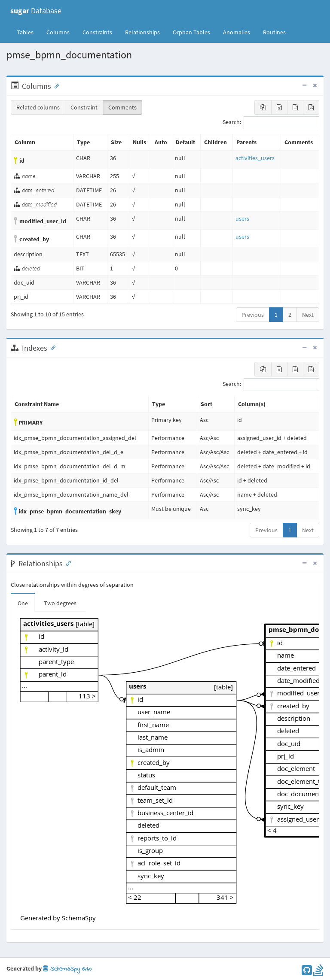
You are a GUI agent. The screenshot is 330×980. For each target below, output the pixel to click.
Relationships (142, 32)
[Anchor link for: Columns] (55, 85)
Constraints (97, 32)
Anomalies (237, 32)
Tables (28, 32)
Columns (58, 32)
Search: (271, 123)
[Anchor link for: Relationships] (67, 563)
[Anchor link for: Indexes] (51, 347)
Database (36, 11)
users (242, 218)
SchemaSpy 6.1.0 (67, 969)
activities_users (255, 158)
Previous (253, 315)
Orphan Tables (191, 32)
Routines (274, 32)
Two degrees (60, 603)
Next (308, 315)
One (23, 603)
